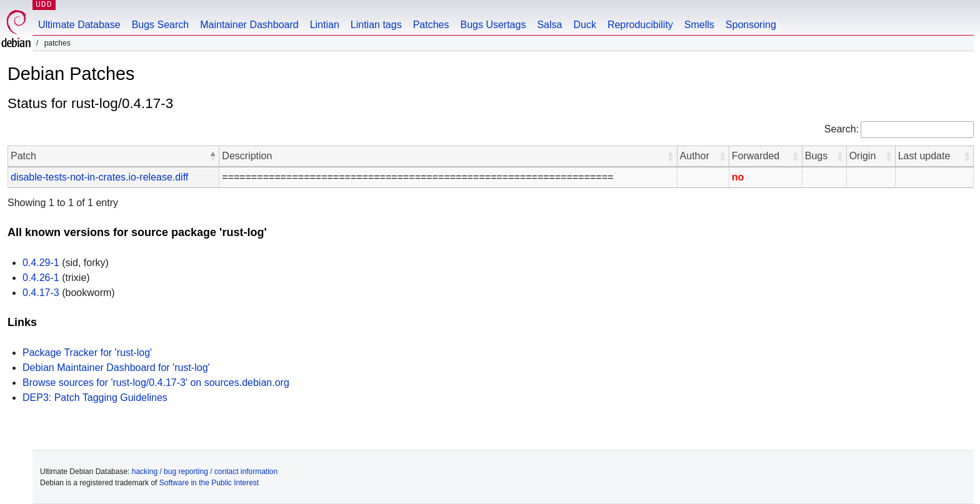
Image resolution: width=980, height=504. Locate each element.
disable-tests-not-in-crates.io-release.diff (99, 177)
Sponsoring (751, 25)
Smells (699, 25)
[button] (212, 156)
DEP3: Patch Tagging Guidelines (95, 398)
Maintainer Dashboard (249, 25)
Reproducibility (640, 25)
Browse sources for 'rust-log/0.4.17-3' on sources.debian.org (156, 383)
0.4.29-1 (41, 263)
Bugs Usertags (493, 25)
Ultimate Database (79, 25)
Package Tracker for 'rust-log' (87, 353)
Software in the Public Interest (209, 483)
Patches (431, 25)
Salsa (549, 25)
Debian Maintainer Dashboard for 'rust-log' (116, 368)
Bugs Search (161, 25)
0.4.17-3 (41, 293)
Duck (584, 25)
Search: (842, 129)
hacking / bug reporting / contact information (205, 472)
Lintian (325, 25)
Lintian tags (376, 25)
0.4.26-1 (41, 278)
